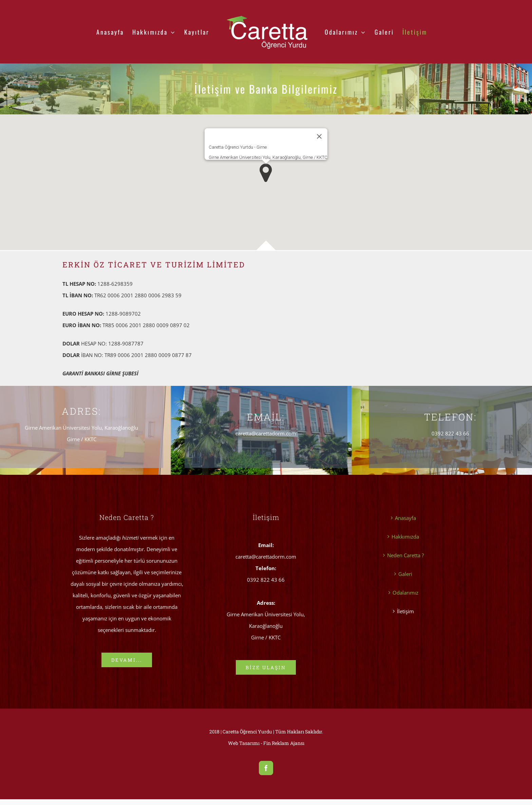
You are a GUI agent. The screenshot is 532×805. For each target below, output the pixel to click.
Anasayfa (405, 518)
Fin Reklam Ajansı (284, 743)
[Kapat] (319, 136)
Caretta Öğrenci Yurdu (247, 732)
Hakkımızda (405, 537)
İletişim (405, 611)
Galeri (405, 574)
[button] (266, 173)
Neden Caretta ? (405, 555)
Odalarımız (405, 593)
